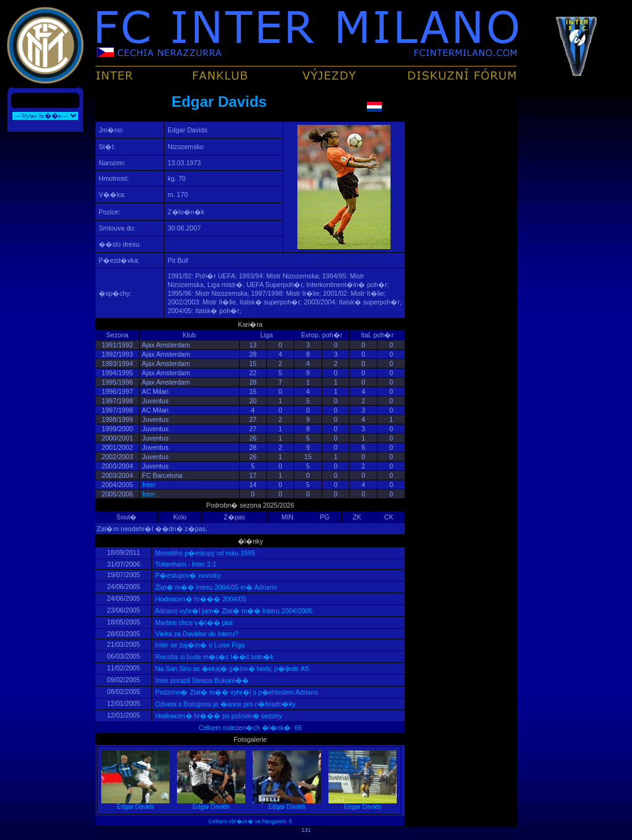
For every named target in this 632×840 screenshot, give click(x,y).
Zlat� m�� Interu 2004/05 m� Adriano (215, 587)
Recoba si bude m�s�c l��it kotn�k (214, 657)
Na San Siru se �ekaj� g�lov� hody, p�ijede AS (231, 669)
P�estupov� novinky (187, 575)
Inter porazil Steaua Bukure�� (201, 680)
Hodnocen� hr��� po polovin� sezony (218, 716)
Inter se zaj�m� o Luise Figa (199, 645)
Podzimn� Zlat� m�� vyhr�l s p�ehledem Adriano (236, 692)
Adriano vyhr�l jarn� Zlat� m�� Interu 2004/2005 (233, 611)
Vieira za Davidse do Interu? (196, 634)
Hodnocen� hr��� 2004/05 (200, 599)
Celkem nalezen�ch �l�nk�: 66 (250, 728)
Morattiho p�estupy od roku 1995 (204, 553)
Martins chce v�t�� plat (193, 623)
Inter (149, 485)
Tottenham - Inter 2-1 (185, 564)
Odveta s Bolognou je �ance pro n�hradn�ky (224, 704)
